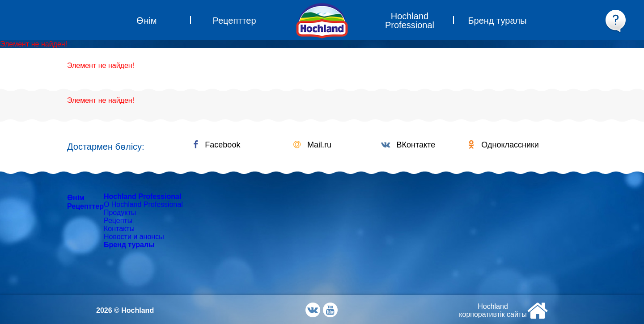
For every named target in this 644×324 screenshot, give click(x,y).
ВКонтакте (408, 145)
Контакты (119, 229)
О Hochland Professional (143, 204)
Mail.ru (312, 145)
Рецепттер (85, 206)
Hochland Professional (142, 196)
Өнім (76, 198)
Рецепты (118, 221)
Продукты (120, 212)
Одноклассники (504, 145)
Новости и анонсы (134, 237)
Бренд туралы (129, 245)
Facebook (217, 145)
